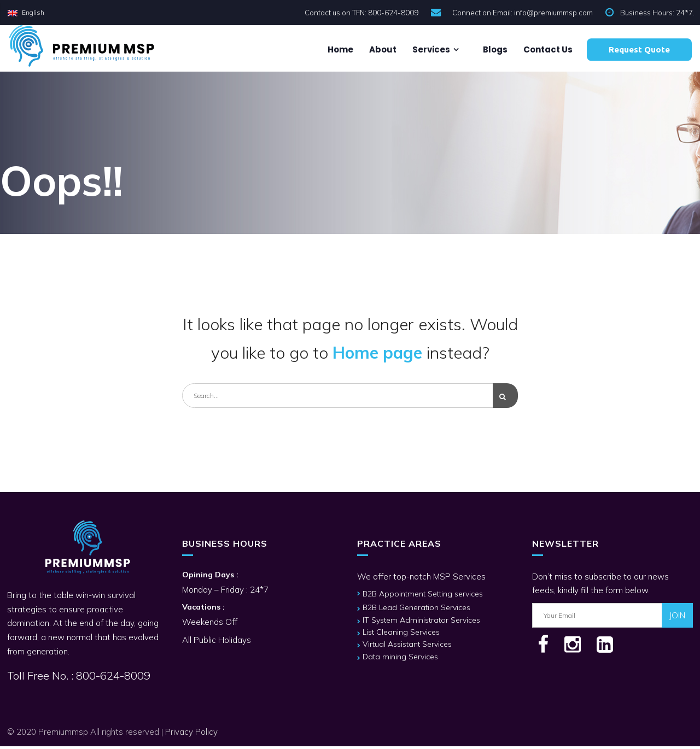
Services (430, 49)
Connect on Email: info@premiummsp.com (523, 13)
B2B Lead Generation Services (416, 610)
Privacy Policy (191, 735)
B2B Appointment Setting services (423, 596)
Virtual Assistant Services (407, 647)
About (382, 49)
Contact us (547, 49)
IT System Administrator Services (421, 623)
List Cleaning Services (401, 635)
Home (340, 49)
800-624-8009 (112, 678)
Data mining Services (400, 659)
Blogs (494, 49)
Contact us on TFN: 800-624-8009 (361, 13)
